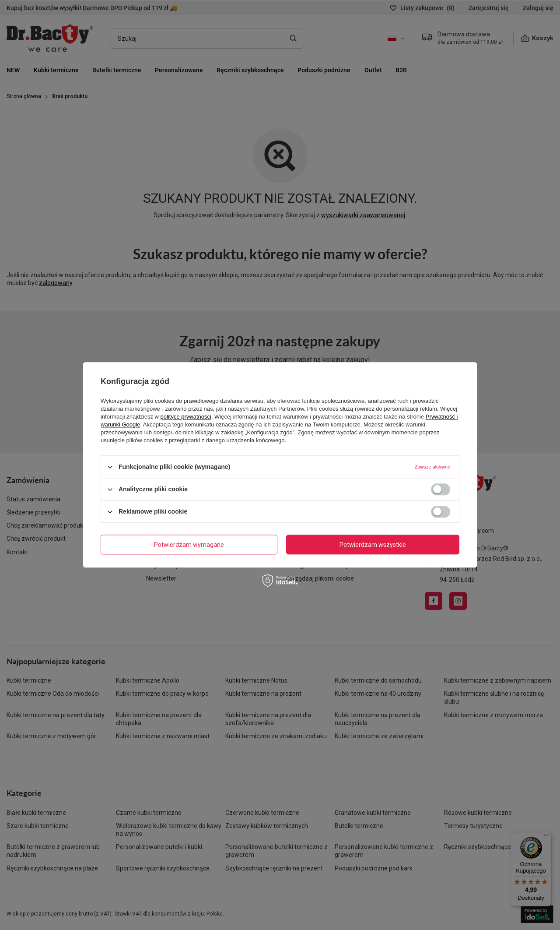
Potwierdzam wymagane (189, 545)
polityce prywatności (186, 417)
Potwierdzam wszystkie (373, 545)
